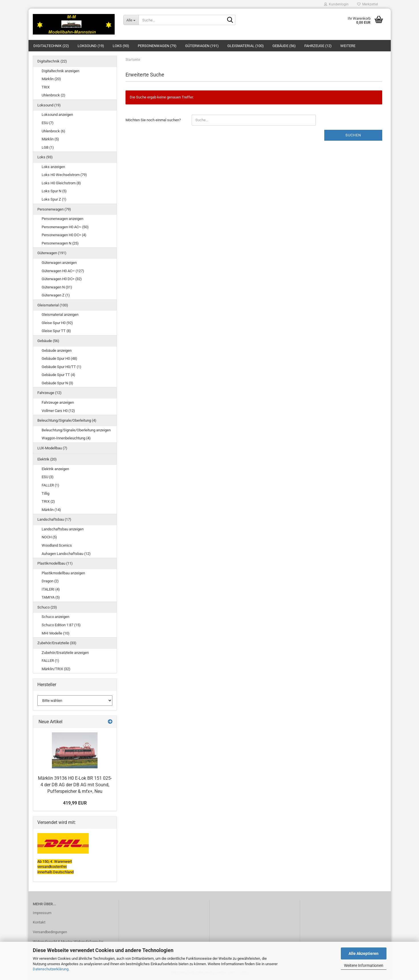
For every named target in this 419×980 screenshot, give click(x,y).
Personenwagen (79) (157, 46)
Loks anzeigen (53, 167)
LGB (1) (48, 147)
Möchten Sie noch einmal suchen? (153, 120)
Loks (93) (121, 46)
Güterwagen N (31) (57, 287)
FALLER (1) (50, 485)
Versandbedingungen (50, 932)
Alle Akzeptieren (364, 953)
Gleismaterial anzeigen (60, 315)
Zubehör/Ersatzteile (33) (57, 643)
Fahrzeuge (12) (318, 46)
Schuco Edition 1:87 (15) (61, 625)
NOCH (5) (49, 537)
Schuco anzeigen (55, 617)
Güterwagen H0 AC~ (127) (63, 271)
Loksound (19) (91, 46)
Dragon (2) (50, 581)
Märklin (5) (50, 139)
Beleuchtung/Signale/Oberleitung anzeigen (76, 430)
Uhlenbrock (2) (53, 95)
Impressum (42, 913)
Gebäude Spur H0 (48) (59, 358)
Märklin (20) (51, 79)
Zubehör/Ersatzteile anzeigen (65, 653)
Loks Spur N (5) (54, 191)
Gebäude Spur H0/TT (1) (61, 367)
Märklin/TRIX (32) (56, 669)
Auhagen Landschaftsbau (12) (66, 554)
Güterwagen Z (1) (56, 295)
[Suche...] (131, 20)
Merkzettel (368, 4)
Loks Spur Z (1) (54, 199)
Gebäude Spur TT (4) (58, 375)
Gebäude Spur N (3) (57, 383)
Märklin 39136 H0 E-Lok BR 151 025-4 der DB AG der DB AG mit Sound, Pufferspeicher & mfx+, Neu (75, 785)
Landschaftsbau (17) (54, 519)
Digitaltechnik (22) (51, 46)
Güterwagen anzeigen (59, 263)
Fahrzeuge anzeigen (58, 402)
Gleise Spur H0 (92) (57, 323)
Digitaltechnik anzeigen (60, 71)
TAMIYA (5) (51, 597)
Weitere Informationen (364, 965)
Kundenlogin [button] (336, 4)
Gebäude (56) (284, 46)
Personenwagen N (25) (60, 243)
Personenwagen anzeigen (62, 219)
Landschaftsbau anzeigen (63, 529)
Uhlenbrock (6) (53, 131)
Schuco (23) (47, 607)
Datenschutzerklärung (51, 969)
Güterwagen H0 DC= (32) (62, 279)
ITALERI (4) (51, 589)
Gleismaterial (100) (246, 46)
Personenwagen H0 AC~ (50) (65, 227)
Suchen (353, 135)
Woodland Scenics (57, 545)
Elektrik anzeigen (55, 469)
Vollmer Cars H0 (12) (58, 411)
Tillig (45, 493)
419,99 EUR (75, 803)
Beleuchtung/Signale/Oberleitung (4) (67, 420)
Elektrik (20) (47, 459)
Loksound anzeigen (57, 115)
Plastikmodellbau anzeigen (63, 573)
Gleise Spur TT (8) (56, 331)
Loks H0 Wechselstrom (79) (64, 175)
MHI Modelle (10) (56, 633)
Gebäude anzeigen (57, 350)
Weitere (348, 46)
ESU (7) (48, 123)
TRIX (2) (48, 501)
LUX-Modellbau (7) (52, 448)
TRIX (46, 87)
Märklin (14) (51, 510)
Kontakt (39, 922)
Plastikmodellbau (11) (55, 563)
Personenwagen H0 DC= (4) (64, 235)
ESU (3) (48, 477)
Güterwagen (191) (202, 46)
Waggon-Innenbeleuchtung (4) (66, 438)
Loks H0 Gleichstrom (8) (61, 183)
